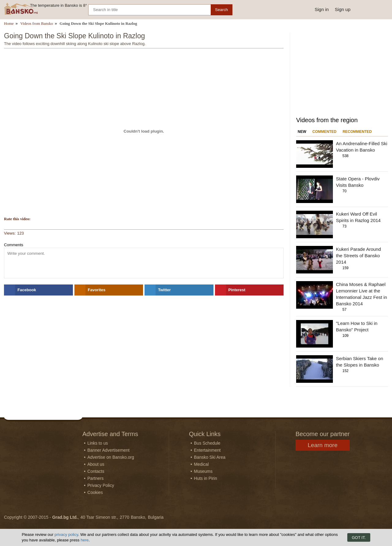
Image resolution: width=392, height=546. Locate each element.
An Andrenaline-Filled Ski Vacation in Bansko (362, 147)
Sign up (343, 9)
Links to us (98, 443)
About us (96, 464)
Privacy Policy (101, 485)
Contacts (96, 471)
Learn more (323, 445)
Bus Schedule (207, 443)
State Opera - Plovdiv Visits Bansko (358, 182)
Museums (203, 471)
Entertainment (207, 450)
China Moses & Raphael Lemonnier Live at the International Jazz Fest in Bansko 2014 (362, 294)
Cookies (95, 492)
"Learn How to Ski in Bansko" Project (357, 326)
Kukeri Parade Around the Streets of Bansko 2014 (358, 256)
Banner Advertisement (108, 450)
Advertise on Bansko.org (111, 457)
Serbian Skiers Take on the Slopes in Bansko (360, 362)
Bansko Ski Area (210, 457)
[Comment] (144, 263)
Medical (201, 464)
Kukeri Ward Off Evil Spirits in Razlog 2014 (358, 217)
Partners (95, 478)
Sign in (322, 9)
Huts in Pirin (205, 478)
